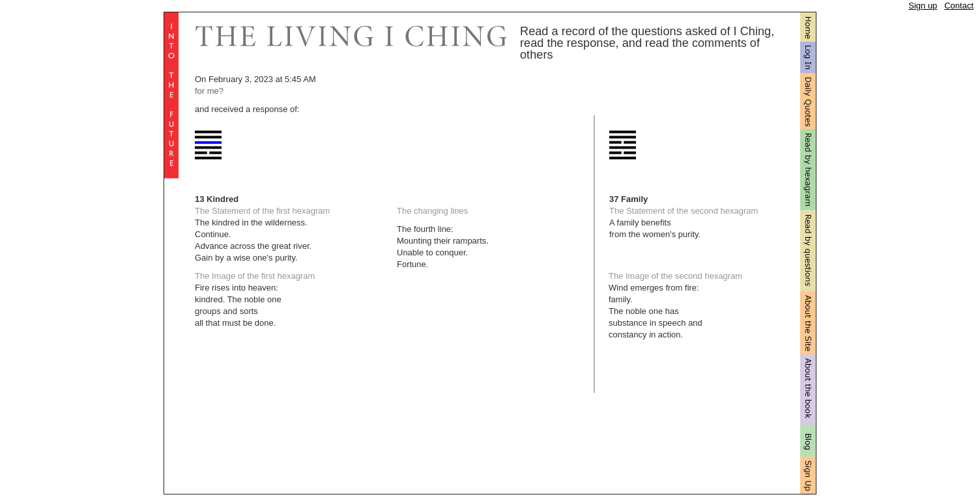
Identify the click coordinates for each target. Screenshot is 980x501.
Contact (959, 6)
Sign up (923, 6)
